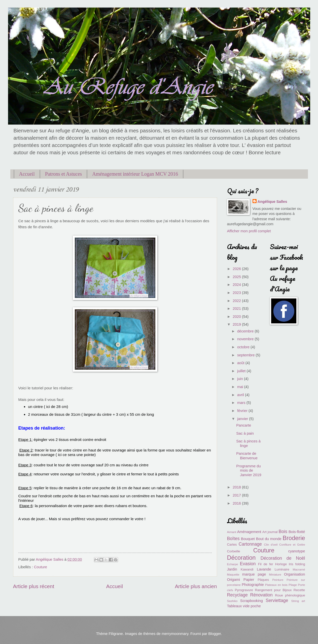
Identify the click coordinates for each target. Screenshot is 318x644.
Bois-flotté (297, 532)
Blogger (215, 634)
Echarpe (233, 564)
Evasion (248, 564)
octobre (244, 347)
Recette (299, 590)
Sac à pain (245, 433)
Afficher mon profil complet (249, 231)
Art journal (270, 532)
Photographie (253, 585)
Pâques (263, 580)
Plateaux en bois (276, 585)
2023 (237, 293)
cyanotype (296, 551)
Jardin (232, 569)
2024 (237, 285)
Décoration (241, 558)
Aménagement (249, 532)
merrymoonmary (175, 634)
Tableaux (235, 606)
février (243, 411)
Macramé (299, 569)
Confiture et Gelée (292, 544)
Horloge (281, 564)
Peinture (278, 580)
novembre (246, 339)
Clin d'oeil (271, 544)
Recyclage (237, 595)
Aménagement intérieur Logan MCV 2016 (135, 174)
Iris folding (297, 564)
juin (241, 379)
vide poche (252, 606)
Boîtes (233, 539)
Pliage (293, 585)
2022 (237, 301)
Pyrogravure (244, 590)
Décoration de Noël (283, 558)
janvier (243, 419)
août (241, 363)
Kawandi (247, 569)
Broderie (294, 538)
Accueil (27, 174)
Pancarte (244, 425)
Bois (283, 532)
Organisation (294, 574)
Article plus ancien (196, 586)
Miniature (275, 574)
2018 (237, 487)
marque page (254, 574)
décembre (246, 331)
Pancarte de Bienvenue (247, 456)
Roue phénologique (290, 595)
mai (241, 387)
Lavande (264, 569)
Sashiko (232, 601)
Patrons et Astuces (64, 174)
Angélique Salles (272, 202)
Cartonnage (250, 544)
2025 (237, 277)
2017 (237, 495)
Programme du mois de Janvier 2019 (249, 470)
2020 (237, 317)
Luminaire (282, 569)
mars (242, 403)
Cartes (232, 544)
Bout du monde (269, 539)
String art (298, 601)
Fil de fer (266, 564)
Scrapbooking (252, 601)
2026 (237, 269)
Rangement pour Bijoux (273, 590)
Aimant (232, 532)
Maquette (233, 574)
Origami (234, 580)
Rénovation (261, 595)
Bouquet (248, 539)
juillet (242, 371)
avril (241, 395)
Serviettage (277, 600)
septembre (246, 355)
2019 (237, 324)
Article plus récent (34, 586)
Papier (249, 580)
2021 (237, 309)
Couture (41, 567)
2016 (237, 503)
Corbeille (234, 551)
